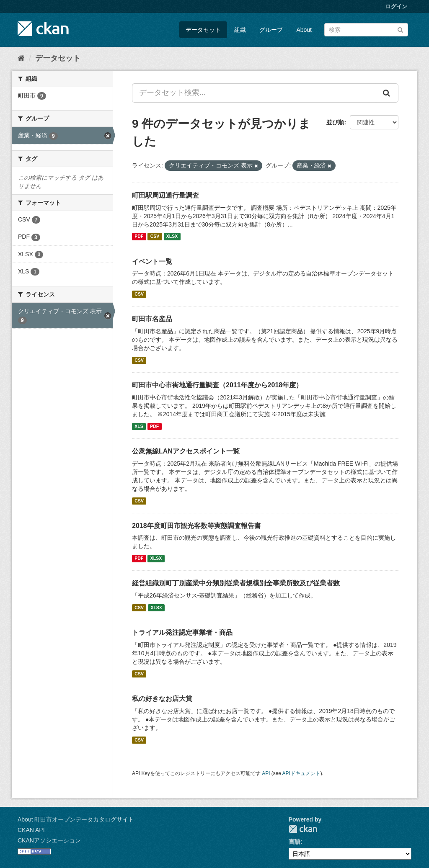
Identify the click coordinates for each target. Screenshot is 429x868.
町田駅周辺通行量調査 (165, 195)
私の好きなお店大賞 (162, 699)
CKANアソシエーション (49, 840)
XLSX (172, 237)
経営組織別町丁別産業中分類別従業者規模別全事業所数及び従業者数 (236, 583)
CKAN (303, 829)
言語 (295, 842)
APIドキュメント (301, 773)
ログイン (396, 6)
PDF (139, 237)
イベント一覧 (152, 261)
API (266, 773)
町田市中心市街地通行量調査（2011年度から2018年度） (217, 385)
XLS (139, 426)
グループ (271, 30)
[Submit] (400, 29)
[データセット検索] (366, 30)
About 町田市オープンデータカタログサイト (76, 819)
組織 (240, 30)
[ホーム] (21, 58)
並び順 (335, 122)
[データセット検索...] (254, 93)
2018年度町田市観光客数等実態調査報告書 (196, 526)
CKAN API (31, 830)
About (304, 30)
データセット (203, 30)
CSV (155, 237)
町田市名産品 (152, 319)
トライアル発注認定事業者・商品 (182, 632)
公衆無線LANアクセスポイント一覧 (186, 451)
